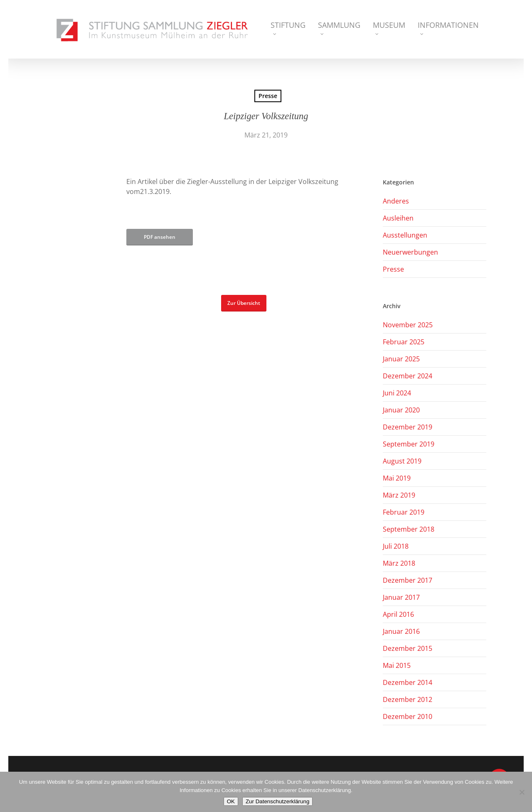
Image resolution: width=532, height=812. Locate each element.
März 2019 (399, 495)
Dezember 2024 (408, 376)
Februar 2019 (404, 512)
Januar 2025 (401, 359)
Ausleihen (398, 218)
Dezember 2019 (408, 427)
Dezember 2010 (408, 716)
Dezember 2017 (408, 580)
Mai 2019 (397, 478)
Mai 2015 (397, 665)
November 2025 (408, 325)
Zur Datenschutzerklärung (277, 801)
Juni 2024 (397, 393)
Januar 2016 (401, 631)
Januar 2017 (401, 597)
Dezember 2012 (408, 699)
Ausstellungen (405, 235)
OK (231, 801)
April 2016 (398, 614)
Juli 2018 (396, 546)
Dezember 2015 (408, 648)
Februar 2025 (404, 342)
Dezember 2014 (408, 682)
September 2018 (409, 529)
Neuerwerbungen (410, 252)
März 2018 (399, 563)
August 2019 (402, 461)
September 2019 (409, 444)
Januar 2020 (401, 410)
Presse (268, 96)
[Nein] (522, 792)
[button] (244, 303)
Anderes (396, 201)
